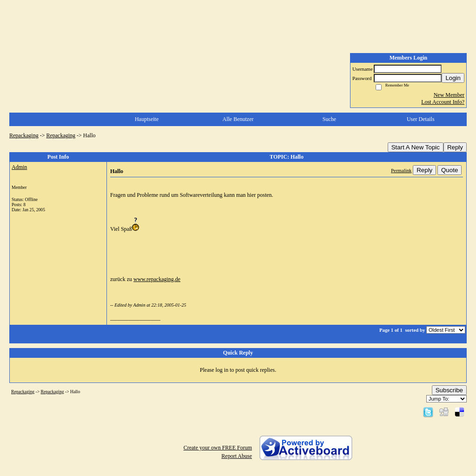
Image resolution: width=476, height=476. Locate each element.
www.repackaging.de (157, 279)
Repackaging (24, 135)
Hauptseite (147, 119)
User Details (421, 119)
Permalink (401, 170)
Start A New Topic (416, 147)
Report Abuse (237, 456)
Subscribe (449, 390)
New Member (449, 95)
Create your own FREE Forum (218, 448)
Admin (19, 167)
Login (453, 78)
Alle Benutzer (238, 119)
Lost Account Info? (443, 102)
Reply (455, 147)
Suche (329, 119)
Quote (450, 170)
